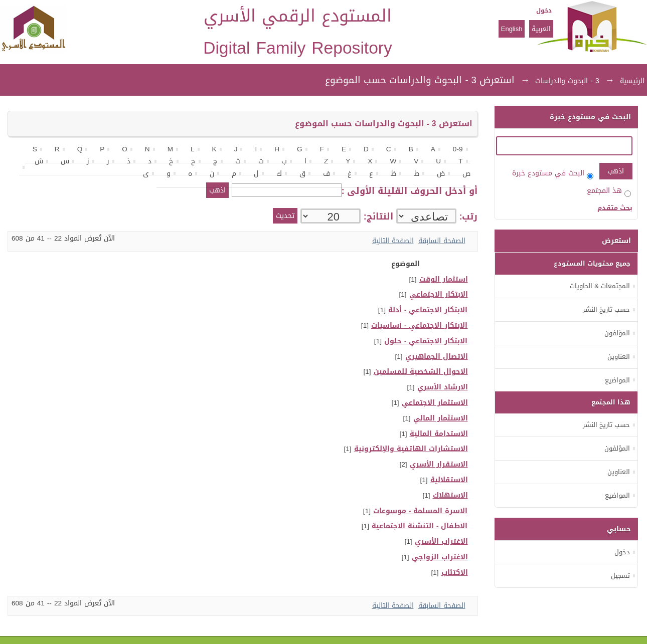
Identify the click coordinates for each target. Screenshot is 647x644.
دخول (544, 11)
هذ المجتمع (609, 191)
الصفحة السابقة (442, 241)
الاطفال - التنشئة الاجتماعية (420, 526)
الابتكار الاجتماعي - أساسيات (420, 326)
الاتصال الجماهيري (437, 357)
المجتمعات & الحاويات (600, 286)
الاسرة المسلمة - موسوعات (421, 511)
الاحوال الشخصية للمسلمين (421, 372)
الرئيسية (632, 81)
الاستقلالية (449, 480)
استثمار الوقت (444, 279)
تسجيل (620, 576)
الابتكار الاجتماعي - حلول (426, 341)
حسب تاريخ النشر (606, 309)
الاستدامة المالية (439, 434)
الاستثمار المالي (441, 418)
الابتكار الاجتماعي (439, 294)
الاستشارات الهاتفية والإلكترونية (411, 449)
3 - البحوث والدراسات (567, 81)
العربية (541, 29)
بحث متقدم (615, 208)
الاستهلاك (450, 495)
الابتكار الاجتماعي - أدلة (428, 310)
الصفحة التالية (393, 241)
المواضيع (617, 380)
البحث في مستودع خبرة (553, 173)
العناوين (619, 357)
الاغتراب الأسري (441, 542)
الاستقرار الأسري (439, 464)
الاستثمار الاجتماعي (435, 403)
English (512, 29)
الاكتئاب (455, 573)
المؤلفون (617, 333)
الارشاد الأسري (443, 387)
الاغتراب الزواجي (440, 557)
